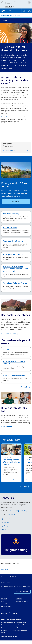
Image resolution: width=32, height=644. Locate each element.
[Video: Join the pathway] (16, 133)
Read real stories (9, 334)
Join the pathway (10, 227)
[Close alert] (29, 2)
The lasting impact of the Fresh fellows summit (11, 462)
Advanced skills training (13, 241)
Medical (5, 20)
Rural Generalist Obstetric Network (14, 363)
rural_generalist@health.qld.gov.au (19, 511)
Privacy (3, 601)
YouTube (7, 529)
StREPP (6, 350)
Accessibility (5, 604)
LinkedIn (7, 522)
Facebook (7, 519)
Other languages (6, 607)
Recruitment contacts (22, 592)
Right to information (22, 601)
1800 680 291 (12, 515)
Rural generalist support (13, 254)
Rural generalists (8, 480)
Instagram (7, 526)
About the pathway (11, 214)
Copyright (4, 599)
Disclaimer (19, 599)
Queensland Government (9, 636)
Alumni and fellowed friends (15, 283)
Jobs (17, 604)
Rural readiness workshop (14, 376)
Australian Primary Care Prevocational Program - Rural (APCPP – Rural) (16, 269)
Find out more (16, 201)
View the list (7, 427)
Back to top (5, 569)
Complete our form (7, 117)
